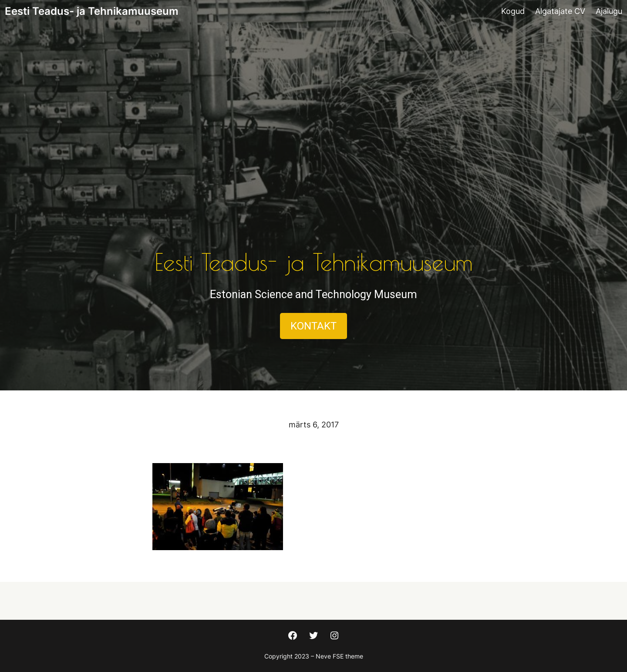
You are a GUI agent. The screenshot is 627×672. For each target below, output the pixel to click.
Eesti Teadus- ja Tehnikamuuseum (92, 11)
